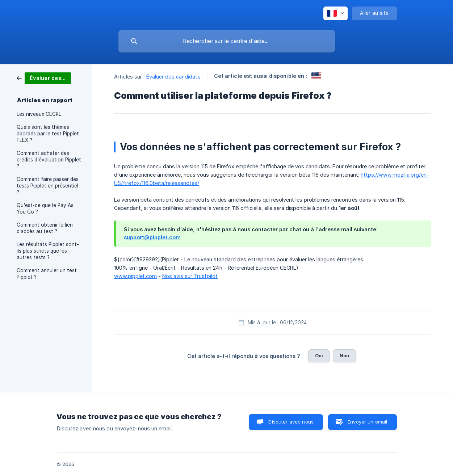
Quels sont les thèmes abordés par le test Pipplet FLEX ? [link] (48, 134)
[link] (44, 78)
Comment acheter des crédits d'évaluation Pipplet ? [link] (49, 160)
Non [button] (344, 355)
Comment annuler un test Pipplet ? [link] (47, 274)
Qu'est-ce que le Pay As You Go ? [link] (45, 208)
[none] (335, 13)
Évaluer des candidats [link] (173, 77)
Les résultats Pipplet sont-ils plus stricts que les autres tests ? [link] (48, 251)
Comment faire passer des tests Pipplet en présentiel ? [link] (48, 186)
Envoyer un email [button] (367, 422)
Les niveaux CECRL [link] (39, 114)
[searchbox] (227, 41)
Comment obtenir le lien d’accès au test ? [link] (45, 228)
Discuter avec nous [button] (291, 422)
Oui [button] (319, 355)
